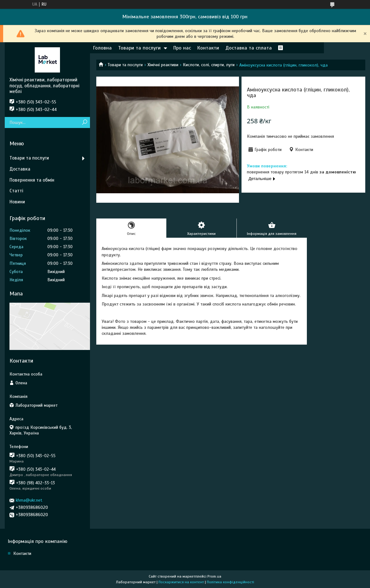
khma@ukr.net (29, 500)
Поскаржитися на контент (181, 582)
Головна (102, 48)
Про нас (182, 48)
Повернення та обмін (32, 180)
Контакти (208, 48)
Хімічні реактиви (163, 65)
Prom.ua (214, 576)
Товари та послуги (139, 48)
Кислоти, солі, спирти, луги (209, 65)
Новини (17, 202)
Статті (16, 191)
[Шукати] (84, 122)
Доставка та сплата (249, 48)
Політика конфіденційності (230, 582)
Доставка (20, 169)
